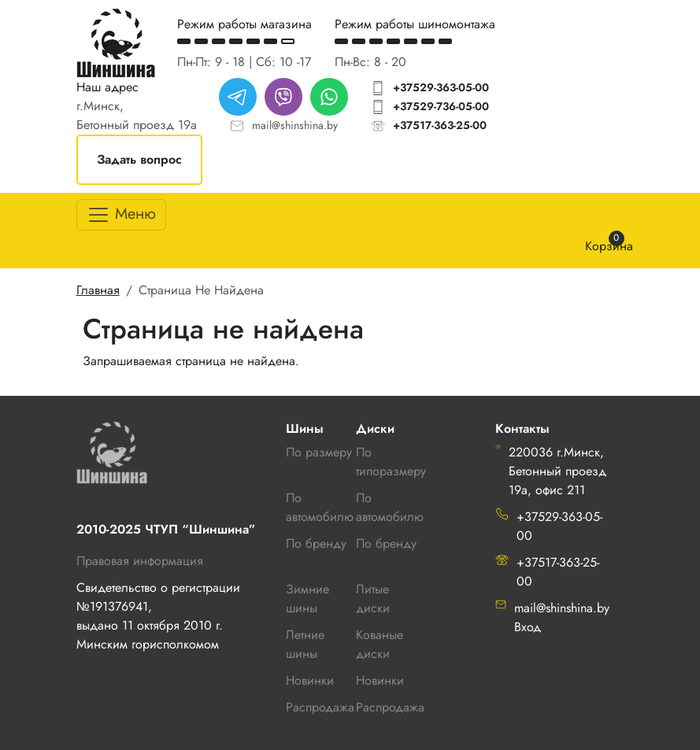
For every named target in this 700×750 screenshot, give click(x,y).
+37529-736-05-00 (441, 106)
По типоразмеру (391, 462)
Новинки (380, 680)
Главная (98, 290)
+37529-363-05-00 (441, 87)
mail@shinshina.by (295, 125)
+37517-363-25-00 (440, 125)
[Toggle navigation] (121, 215)
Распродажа (390, 707)
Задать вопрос (139, 159)
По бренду (386, 543)
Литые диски (373, 599)
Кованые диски (380, 644)
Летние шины (305, 644)
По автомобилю (320, 507)
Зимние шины (307, 599)
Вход (528, 627)
